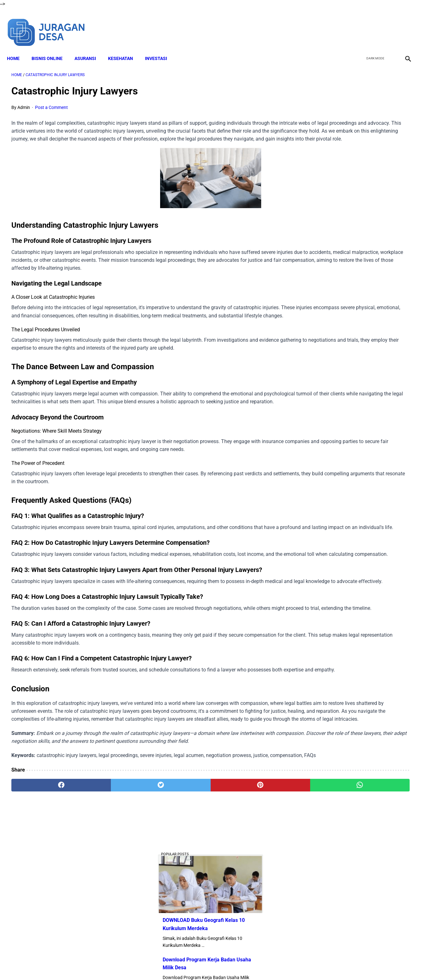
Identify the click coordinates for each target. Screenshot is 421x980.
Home (18, 48)
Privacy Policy (239, 964)
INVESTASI (160, 48)
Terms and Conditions (198, 964)
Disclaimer (160, 964)
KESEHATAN (125, 48)
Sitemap (289, 964)
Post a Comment (51, 101)
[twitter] (373, 25)
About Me (134, 964)
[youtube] (388, 25)
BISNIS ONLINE (51, 48)
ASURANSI (90, 48)
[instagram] (403, 25)
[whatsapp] (246, 906)
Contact (267, 964)
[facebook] (358, 25)
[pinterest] (179, 906)
